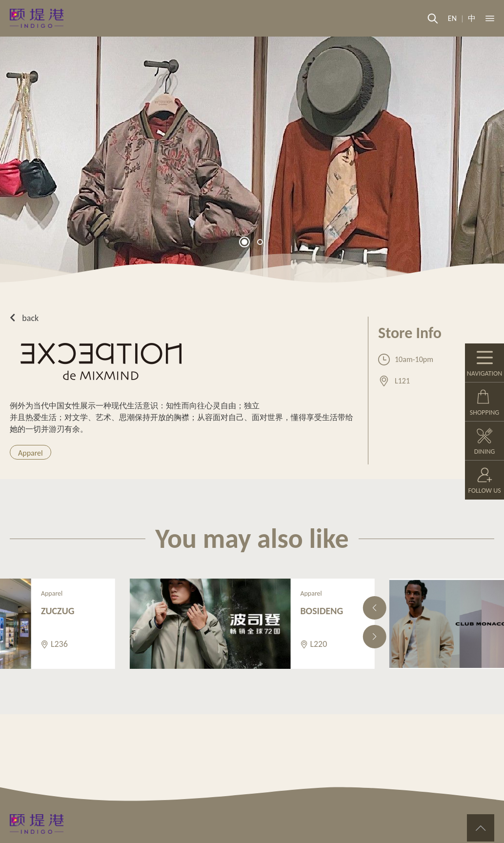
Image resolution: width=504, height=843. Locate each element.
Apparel (30, 453)
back (24, 318)
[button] (244, 242)
